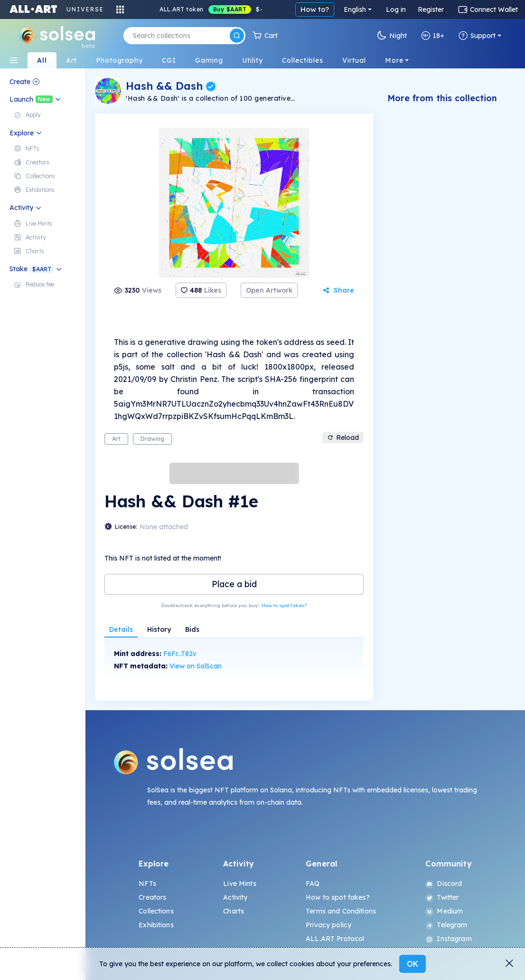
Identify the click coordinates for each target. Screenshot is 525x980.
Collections (156, 911)
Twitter (442, 897)
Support (477, 36)
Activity (235, 897)
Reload (343, 438)
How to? (315, 9)
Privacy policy (328, 925)
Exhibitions (156, 925)
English (355, 10)
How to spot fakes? (284, 605)
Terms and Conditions (341, 911)
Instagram (448, 939)
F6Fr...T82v (180, 654)
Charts (234, 911)
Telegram (446, 925)
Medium (444, 911)
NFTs (147, 884)
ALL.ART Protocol (335, 939)
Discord (444, 884)
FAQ (313, 884)
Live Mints (239, 884)
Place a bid (234, 584)
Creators (152, 897)
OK (412, 964)
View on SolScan (196, 666)
